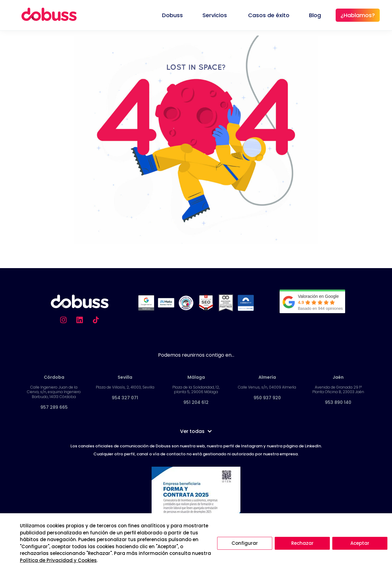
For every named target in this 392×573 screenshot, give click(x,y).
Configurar (245, 543)
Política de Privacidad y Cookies (58, 560)
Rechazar (302, 543)
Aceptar (360, 543)
